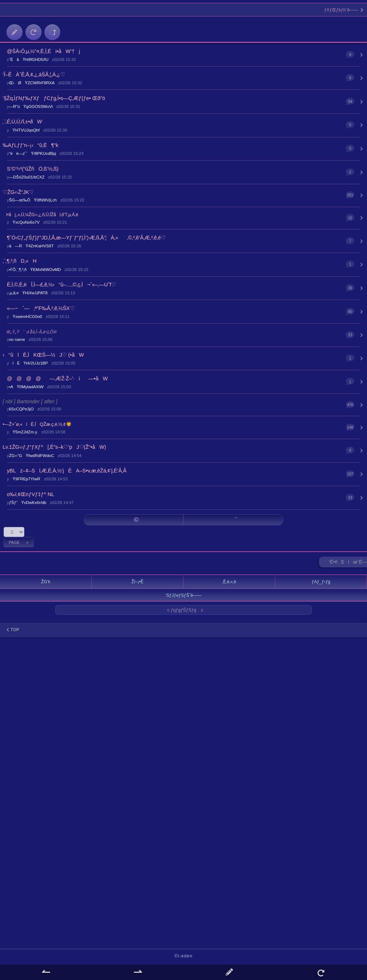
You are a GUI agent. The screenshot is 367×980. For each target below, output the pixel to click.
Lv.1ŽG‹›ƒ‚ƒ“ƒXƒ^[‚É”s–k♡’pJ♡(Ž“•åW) (54, 447)
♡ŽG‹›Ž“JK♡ (18, 192)
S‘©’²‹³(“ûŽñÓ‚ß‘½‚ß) (30, 169)
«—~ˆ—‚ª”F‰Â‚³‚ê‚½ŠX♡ (38, 308)
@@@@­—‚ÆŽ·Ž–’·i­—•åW (55, 379)
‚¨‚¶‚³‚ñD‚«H (20, 261)
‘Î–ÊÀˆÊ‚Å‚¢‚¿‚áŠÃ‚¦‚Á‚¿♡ (34, 75)
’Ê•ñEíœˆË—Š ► (348, 563)
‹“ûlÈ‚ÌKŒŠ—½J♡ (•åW (43, 355)
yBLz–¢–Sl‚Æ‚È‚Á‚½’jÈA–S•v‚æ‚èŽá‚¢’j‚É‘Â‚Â (65, 471)
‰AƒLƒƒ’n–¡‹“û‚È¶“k (30, 145)
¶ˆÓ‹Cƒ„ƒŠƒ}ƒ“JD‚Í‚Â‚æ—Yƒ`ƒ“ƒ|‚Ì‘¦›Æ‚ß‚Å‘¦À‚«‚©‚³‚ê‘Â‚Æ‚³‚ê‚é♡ (84, 238)
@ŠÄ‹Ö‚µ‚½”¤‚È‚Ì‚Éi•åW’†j (41, 51)
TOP (13, 630)
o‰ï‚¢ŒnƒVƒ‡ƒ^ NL (28, 494)
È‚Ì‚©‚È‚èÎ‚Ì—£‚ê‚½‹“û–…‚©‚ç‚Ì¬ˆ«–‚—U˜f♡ (59, 285)
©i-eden (184, 956)
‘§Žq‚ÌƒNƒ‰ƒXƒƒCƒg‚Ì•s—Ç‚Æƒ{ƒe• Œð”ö (54, 98)
